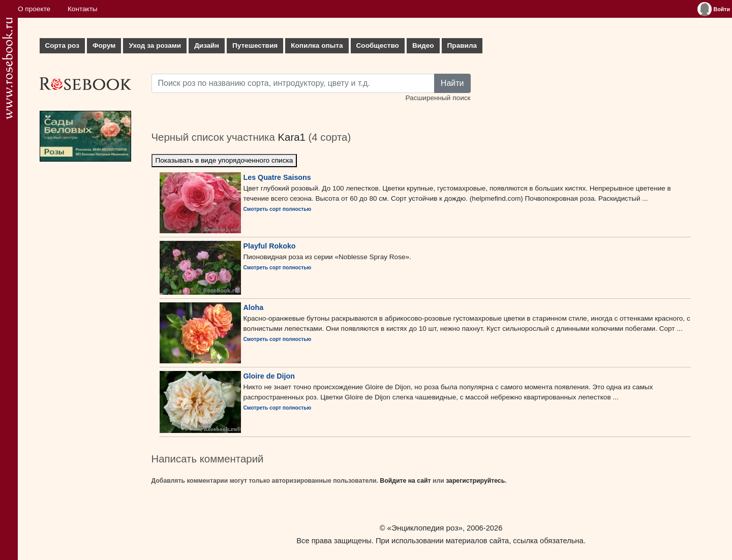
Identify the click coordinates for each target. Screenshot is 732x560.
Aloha (254, 307)
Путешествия (255, 45)
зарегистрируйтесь (475, 481)
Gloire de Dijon (269, 376)
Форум (104, 45)
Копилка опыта (317, 45)
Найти (452, 83)
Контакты (83, 9)
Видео (423, 45)
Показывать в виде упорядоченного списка (224, 160)
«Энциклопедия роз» (425, 528)
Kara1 (291, 137)
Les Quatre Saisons (277, 177)
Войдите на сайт (405, 481)
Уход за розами (155, 45)
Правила (462, 45)
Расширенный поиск (438, 98)
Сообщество (378, 45)
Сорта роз (62, 45)
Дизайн (207, 45)
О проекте (34, 9)
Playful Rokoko (270, 246)
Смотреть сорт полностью (278, 209)
